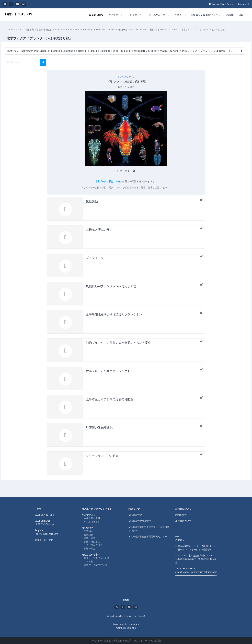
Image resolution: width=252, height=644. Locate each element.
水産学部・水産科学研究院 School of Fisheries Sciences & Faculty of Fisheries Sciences (78, 30)
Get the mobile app (126, 628)
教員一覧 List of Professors (140, 30)
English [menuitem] (230, 15)
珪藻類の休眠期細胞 (99, 427)
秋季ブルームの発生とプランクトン (110, 371)
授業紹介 (89, 535)
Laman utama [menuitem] (96, 15)
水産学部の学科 (92, 518)
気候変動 (92, 201)
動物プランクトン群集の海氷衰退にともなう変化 (118, 343)
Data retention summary (126, 624)
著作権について (183, 521)
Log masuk (244, 4)
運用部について (183, 509)
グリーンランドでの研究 (102, 456)
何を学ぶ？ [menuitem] (136, 15)
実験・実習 (90, 538)
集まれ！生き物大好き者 (97, 558)
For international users (46, 534)
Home (38, 509)
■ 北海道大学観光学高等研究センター (148, 537)
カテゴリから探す (93, 545)
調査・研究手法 (92, 542)
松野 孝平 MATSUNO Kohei (172, 30)
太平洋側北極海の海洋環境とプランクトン (114, 314)
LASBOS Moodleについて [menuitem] (205, 15)
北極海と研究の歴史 (99, 230)
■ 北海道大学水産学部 (140, 521)
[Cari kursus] (30, 62)
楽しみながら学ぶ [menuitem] (158, 15)
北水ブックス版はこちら (108, 181)
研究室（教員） (92, 522)
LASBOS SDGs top (44, 524)
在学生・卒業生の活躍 (95, 565)
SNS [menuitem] (241, 15)
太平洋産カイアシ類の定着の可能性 (110, 399)
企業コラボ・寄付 (44, 540)
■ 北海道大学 (135, 515)
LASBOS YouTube (44, 515)
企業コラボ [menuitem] (180, 15)
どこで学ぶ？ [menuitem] (116, 15)
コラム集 (89, 562)
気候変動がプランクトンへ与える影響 (111, 286)
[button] (221, 4)
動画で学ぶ (90, 549)
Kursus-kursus (22, 30)
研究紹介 (89, 531)
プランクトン (95, 258)
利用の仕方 (181, 515)
